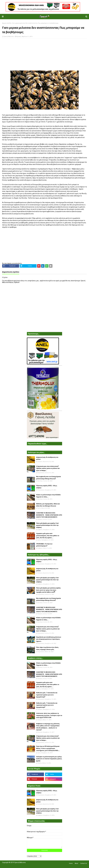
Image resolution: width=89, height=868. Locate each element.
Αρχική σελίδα (7, 23)
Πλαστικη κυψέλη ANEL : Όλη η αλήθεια (47, 487)
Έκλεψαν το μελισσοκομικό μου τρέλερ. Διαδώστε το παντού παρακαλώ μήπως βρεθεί (49, 759)
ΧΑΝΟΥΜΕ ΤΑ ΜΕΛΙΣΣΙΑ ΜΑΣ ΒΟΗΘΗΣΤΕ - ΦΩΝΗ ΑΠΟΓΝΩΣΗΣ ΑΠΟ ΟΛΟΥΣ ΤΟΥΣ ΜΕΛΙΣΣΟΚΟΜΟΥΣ (49, 515)
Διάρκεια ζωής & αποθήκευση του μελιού (47, 458)
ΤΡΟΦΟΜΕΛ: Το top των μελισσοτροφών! (44, 545)
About (76, 863)
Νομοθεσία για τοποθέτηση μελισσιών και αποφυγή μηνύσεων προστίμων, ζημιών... (49, 639)
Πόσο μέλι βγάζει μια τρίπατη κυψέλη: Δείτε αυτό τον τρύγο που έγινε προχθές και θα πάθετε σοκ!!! (49, 590)
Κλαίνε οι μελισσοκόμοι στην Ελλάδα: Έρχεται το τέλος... (49, 496)
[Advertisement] (44, 56)
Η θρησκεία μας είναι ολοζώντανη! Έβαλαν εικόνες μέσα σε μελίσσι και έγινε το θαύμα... (48, 468)
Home (71, 863)
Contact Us (84, 863)
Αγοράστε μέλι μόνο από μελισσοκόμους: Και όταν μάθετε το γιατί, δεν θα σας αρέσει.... (48, 536)
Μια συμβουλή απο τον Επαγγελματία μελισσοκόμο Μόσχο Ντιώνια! (49, 478)
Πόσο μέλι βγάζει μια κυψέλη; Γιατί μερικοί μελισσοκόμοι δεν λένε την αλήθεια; (47, 525)
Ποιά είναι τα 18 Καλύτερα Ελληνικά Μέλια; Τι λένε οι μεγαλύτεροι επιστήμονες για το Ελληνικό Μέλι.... (48, 748)
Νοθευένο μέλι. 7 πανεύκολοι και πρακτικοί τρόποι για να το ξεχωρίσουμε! (47, 695)
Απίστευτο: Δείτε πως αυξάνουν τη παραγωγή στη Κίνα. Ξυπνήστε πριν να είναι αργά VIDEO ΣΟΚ (49, 715)
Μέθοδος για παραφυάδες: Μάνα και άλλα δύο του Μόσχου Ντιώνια (48, 505)
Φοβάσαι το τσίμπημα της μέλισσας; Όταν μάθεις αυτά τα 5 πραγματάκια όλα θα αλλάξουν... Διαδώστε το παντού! (48, 727)
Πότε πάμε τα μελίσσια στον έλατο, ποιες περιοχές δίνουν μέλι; (47, 648)
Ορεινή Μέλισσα (9, 37)
